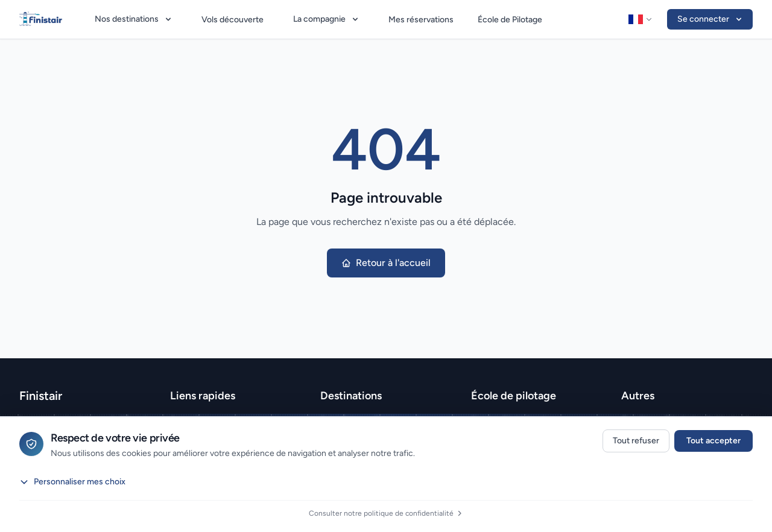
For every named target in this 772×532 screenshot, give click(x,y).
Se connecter (710, 19)
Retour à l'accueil (386, 263)
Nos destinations (134, 19)
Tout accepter (713, 441)
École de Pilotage (510, 20)
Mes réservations (421, 20)
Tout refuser (636, 441)
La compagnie (327, 19)
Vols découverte (233, 20)
